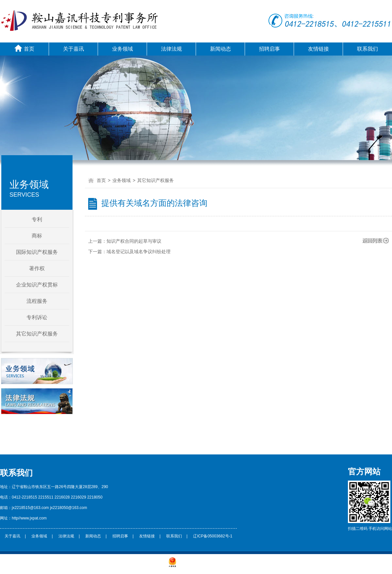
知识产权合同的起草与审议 (134, 241)
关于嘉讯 (73, 49)
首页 (24, 48)
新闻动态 (220, 49)
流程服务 (37, 301)
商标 (37, 236)
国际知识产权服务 (37, 252)
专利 (37, 219)
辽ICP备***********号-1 (147, 566)
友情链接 (318, 49)
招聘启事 (269, 49)
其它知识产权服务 (37, 334)
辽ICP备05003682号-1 (213, 536)
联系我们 (367, 49)
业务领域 (122, 49)
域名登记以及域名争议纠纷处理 (139, 252)
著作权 (37, 268)
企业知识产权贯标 (37, 285)
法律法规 (171, 49)
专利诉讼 (37, 317)
